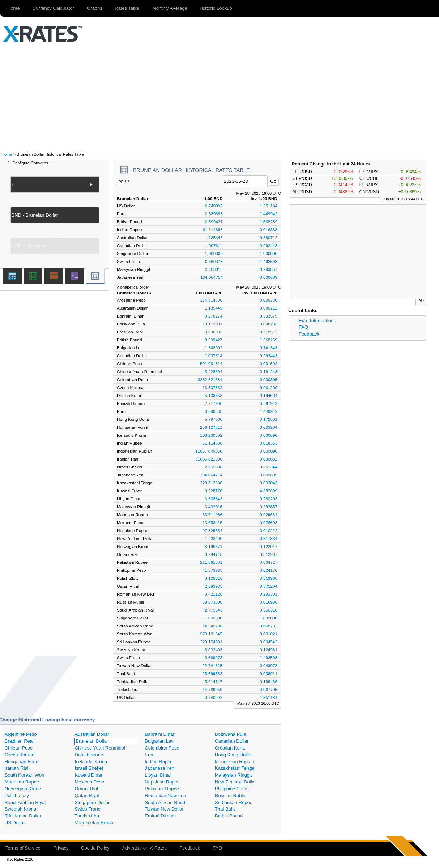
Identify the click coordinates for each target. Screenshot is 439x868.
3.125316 (214, 578)
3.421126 (214, 594)
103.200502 (211, 435)
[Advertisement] (219, 98)
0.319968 (268, 578)
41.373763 (212, 570)
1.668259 (268, 222)
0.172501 (268, 419)
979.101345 (211, 634)
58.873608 (212, 602)
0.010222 (268, 530)
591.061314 (211, 364)
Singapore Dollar (92, 802)
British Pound (229, 816)
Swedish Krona (20, 809)
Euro (150, 755)
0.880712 (268, 237)
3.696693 (214, 332)
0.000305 (268, 379)
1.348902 (214, 348)
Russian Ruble (230, 796)
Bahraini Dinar (159, 734)
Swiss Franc (88, 809)
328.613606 (211, 483)
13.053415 (212, 522)
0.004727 (268, 562)
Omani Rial (86, 789)
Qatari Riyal (87, 796)
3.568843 (214, 499)
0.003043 (268, 483)
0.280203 (268, 499)
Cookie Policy (95, 848)
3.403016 (214, 269)
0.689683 (214, 214)
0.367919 (268, 403)
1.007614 (214, 245)
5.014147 (214, 681)
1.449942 (268, 214)
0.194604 (268, 395)
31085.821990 (209, 459)
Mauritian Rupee (22, 782)
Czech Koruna (20, 755)
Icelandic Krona (91, 762)
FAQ (303, 327)
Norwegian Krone (23, 789)
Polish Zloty (17, 796)
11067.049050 (209, 451)
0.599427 (214, 222)
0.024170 (268, 570)
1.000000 (214, 253)
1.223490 (214, 538)
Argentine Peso (21, 734)
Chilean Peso (19, 748)
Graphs (95, 8)
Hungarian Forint (22, 762)
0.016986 (268, 602)
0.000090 (268, 451)
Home (14, 8)
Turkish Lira (87, 816)
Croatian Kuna (230, 748)
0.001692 (268, 364)
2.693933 (214, 586)
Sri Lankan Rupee (234, 802)
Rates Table (127, 8)
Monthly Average (170, 8)
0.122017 (268, 546)
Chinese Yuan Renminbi (100, 748)
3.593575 (268, 316)
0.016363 (268, 230)
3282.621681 (210, 379)
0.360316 (268, 610)
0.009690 (268, 435)
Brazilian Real (19, 741)
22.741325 (212, 666)
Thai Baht (225, 809)
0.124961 (268, 650)
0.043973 (268, 666)
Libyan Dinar (158, 775)
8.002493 (214, 650)
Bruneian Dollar (92, 741)
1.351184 (268, 206)
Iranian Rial (17, 768)
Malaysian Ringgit (233, 775)
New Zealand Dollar (235, 782)
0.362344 (268, 467)
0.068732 (268, 626)
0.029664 (268, 515)
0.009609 (268, 277)
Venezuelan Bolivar (95, 823)
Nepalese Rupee (162, 782)
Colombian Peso (162, 748)
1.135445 (214, 237)
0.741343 (268, 348)
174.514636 (211, 300)
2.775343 (214, 610)
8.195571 (214, 546)
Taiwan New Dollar (164, 809)
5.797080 (214, 419)
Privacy (61, 848)
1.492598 (268, 261)
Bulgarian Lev (159, 741)
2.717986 (214, 403)
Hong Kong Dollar (233, 755)
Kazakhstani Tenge (235, 768)
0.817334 (268, 538)
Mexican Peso (90, 782)
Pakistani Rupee (162, 789)
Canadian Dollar (232, 741)
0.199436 (268, 681)
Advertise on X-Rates (144, 848)
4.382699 (268, 491)
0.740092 (214, 206)
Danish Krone (89, 755)
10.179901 (212, 324)
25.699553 (212, 673)
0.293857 (268, 269)
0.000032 (268, 459)
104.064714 (212, 277)
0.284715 (214, 554)
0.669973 (214, 261)
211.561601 (211, 562)
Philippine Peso (231, 789)
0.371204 (268, 586)
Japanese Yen (159, 768)
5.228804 (214, 372)
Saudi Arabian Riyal (25, 802)
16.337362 (212, 387)
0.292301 (268, 594)
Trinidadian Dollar (23, 816)
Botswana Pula (231, 734)
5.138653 (214, 395)
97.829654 (212, 530)
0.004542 (268, 642)
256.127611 (211, 427)
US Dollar (15, 823)
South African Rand (165, 802)
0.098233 (268, 324)
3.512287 (268, 554)
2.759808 (214, 467)
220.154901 (211, 642)
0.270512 (268, 332)
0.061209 (268, 387)
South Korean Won (25, 775)
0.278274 (214, 316)
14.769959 (212, 689)
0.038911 (268, 673)
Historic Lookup (216, 8)
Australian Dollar (92, 734)
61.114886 (212, 230)
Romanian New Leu (165, 796)
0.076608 (268, 522)
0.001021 (268, 634)
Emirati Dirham (160, 816)
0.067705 (268, 689)
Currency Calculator (53, 8)
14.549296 (212, 626)
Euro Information (316, 321)
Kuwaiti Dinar (89, 775)
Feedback (309, 334)
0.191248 (268, 372)
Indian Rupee (159, 762)
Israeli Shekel (89, 768)
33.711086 (212, 515)
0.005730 (268, 300)
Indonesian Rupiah (234, 762)
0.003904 (268, 427)
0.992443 (268, 245)
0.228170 (214, 491)
